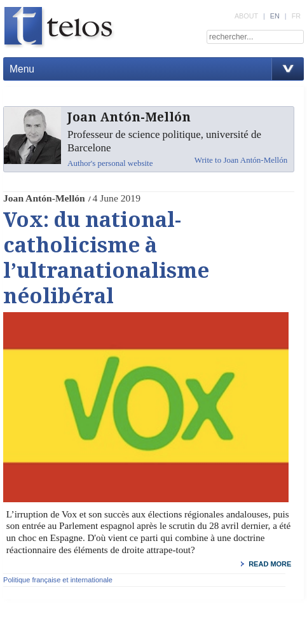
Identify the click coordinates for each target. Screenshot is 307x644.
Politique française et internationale (58, 580)
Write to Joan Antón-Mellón (241, 160)
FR (296, 16)
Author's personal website (110, 163)
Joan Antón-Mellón (44, 198)
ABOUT (246, 16)
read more (270, 564)
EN (275, 16)
